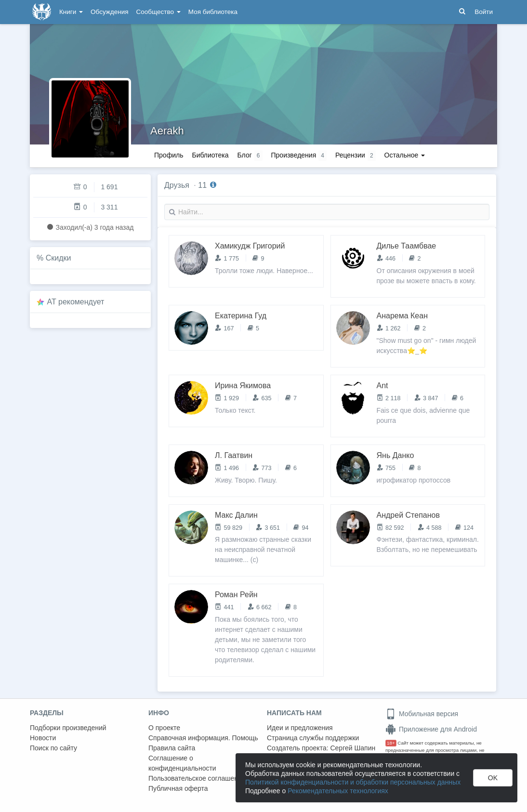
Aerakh (167, 131)
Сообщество (158, 12)
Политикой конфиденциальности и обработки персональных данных (353, 782)
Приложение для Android (431, 729)
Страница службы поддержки (313, 738)
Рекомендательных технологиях (338, 791)
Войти (484, 12)
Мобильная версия (422, 714)
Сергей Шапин (353, 748)
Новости (43, 738)
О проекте (164, 728)
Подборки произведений (68, 728)
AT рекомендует (76, 302)
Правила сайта (172, 748)
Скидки (59, 258)
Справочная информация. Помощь (203, 738)
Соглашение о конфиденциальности (182, 763)
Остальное (405, 155)
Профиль (169, 155)
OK (493, 778)
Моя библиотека (213, 12)
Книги (71, 12)
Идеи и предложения (300, 728)
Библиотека (210, 155)
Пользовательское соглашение (197, 778)
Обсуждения (109, 12)
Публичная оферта (178, 788)
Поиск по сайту (53, 748)
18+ (391, 743)
